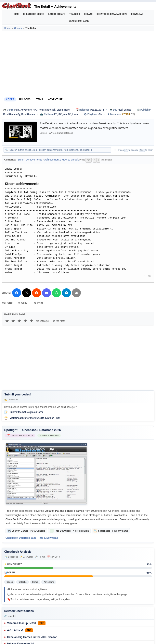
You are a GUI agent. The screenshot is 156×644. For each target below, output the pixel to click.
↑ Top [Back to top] (147, 276)
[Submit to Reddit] (37, 293)
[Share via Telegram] (66, 293)
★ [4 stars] (25, 321)
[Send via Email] (76, 293)
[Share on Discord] (47, 293)
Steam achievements (30, 160)
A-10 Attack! (15, 630)
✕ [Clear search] (115, 150)
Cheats (88, 14)
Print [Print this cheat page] (38, 303)
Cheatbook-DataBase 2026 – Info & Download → (33, 538)
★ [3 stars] (19, 321)
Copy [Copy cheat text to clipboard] (22, 303)
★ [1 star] (7, 321)
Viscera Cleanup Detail (21, 623)
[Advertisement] (78, 64)
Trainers (75, 14)
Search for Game (79, 21)
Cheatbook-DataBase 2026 (112, 14)
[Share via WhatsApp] (56, 293)
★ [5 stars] (31, 321)
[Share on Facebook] (17, 293)
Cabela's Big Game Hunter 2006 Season (32, 637)
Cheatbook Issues (34, 14)
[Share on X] (27, 293)
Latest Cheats (57, 14)
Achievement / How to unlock (62, 160)
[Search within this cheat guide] (59, 150)
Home (16, 14)
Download (137, 14)
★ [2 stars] (13, 321)
